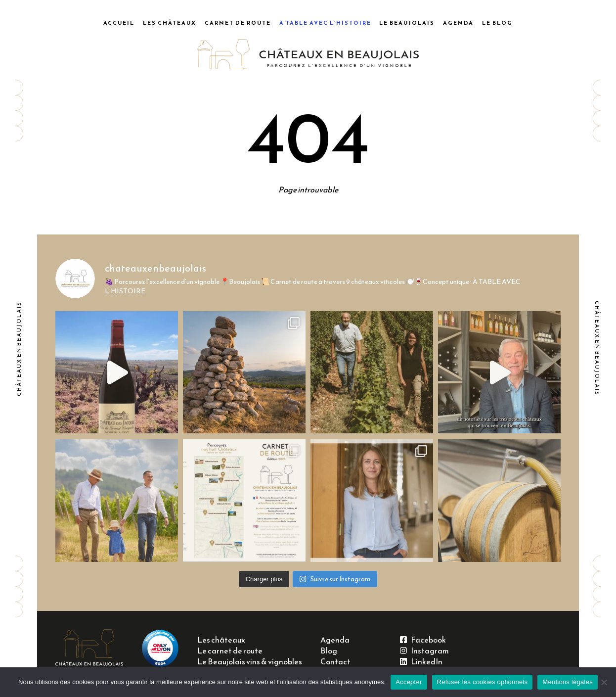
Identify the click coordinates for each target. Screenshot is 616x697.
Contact (335, 662)
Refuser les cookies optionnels (483, 682)
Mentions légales (568, 682)
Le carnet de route (230, 651)
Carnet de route (238, 23)
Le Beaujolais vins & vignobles (250, 662)
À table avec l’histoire (325, 23)
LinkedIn (421, 662)
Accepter (409, 682)
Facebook (423, 640)
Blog (329, 651)
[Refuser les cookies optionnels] (604, 682)
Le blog (497, 23)
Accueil (119, 23)
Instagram (424, 651)
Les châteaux (170, 23)
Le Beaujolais (407, 23)
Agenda (458, 23)
